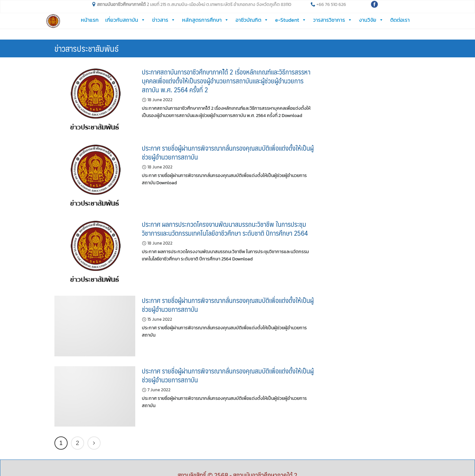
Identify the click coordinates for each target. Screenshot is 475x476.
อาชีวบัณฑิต (252, 20)
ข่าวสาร (164, 20)
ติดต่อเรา (400, 20)
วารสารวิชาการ (333, 20)
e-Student (291, 20)
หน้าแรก (90, 20)
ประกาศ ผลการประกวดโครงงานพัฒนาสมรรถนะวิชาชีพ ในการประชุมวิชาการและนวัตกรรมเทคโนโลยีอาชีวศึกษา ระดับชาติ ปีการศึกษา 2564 (225, 218)
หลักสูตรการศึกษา (206, 20)
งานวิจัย (371, 20)
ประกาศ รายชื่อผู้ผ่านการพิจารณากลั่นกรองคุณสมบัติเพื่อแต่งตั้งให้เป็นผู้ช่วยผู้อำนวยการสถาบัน (228, 141)
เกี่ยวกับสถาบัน (125, 20)
